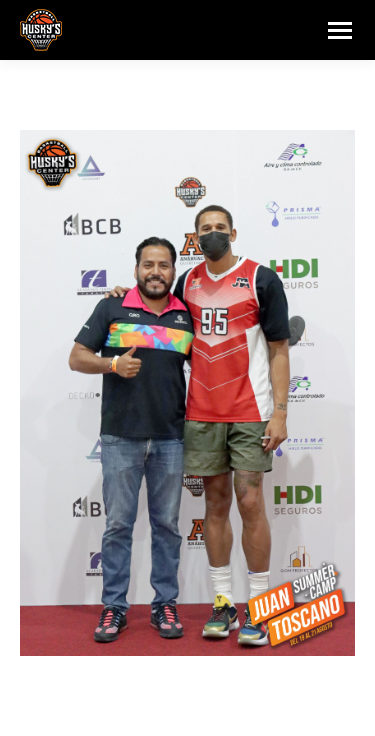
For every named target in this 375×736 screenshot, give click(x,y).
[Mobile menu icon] (340, 30)
